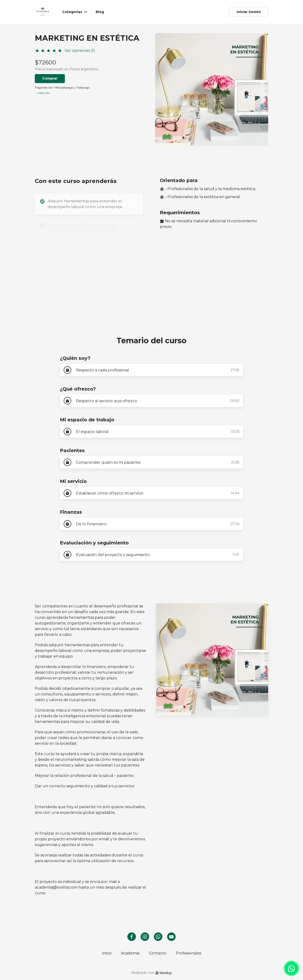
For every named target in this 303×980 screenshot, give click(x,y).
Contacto (158, 953)
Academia (130, 953)
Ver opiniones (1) (80, 51)
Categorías (76, 12)
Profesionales (189, 953)
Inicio (107, 953)
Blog (100, 12)
